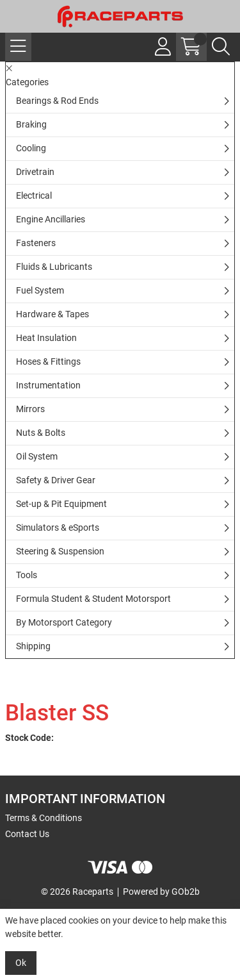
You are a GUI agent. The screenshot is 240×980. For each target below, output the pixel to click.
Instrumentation (48, 385)
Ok (21, 963)
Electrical (34, 195)
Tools (27, 575)
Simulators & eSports (58, 527)
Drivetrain (35, 172)
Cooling (31, 148)
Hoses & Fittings (48, 361)
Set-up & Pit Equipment (61, 504)
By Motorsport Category (64, 622)
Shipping (33, 646)
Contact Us (27, 834)
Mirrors (30, 409)
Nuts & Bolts (41, 433)
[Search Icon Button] (221, 47)
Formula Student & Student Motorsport (93, 599)
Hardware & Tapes (52, 314)
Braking (31, 124)
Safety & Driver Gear (56, 480)
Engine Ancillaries (51, 219)
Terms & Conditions (44, 818)
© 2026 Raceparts (77, 892)
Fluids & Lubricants (54, 267)
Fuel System (40, 290)
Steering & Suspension (60, 551)
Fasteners (36, 243)
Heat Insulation (46, 338)
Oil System (37, 456)
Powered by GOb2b (161, 892)
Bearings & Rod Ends (57, 101)
